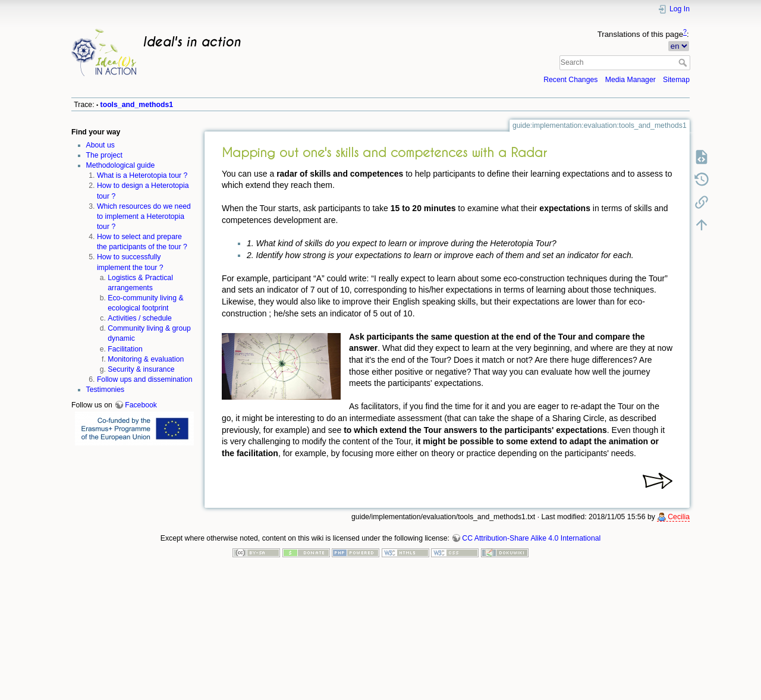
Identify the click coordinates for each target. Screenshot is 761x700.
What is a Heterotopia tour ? (142, 175)
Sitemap (676, 80)
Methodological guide (121, 165)
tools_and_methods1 (137, 105)
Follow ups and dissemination (145, 379)
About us (100, 145)
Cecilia (679, 517)
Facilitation (125, 349)
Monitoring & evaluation (146, 359)
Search (684, 62)
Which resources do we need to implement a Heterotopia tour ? (144, 216)
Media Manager (631, 80)
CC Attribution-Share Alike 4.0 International (531, 538)
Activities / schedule (140, 318)
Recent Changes (570, 80)
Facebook (141, 405)
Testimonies (106, 390)
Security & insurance (141, 369)
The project (104, 155)
